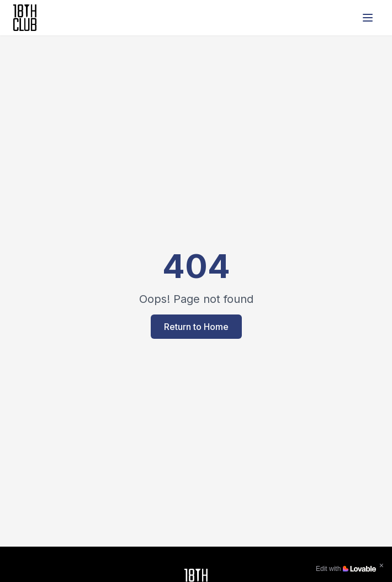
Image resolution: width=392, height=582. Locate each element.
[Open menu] (368, 18)
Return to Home (196, 327)
